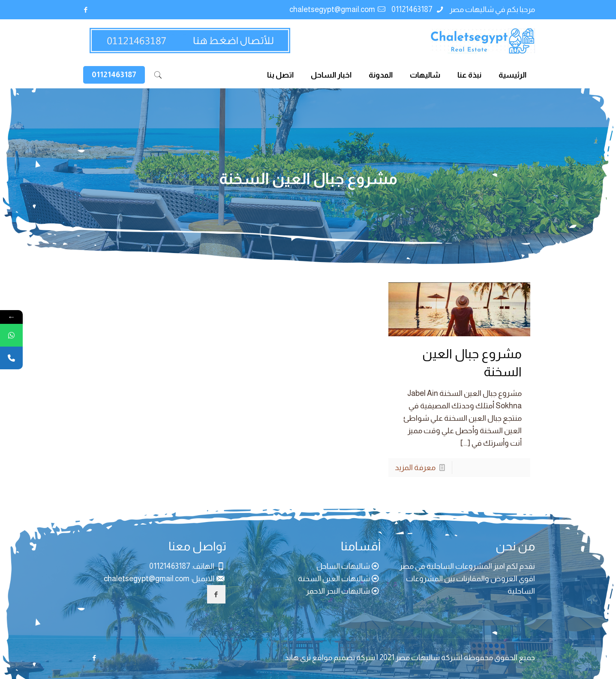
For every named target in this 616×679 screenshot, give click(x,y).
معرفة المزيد (415, 468)
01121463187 (413, 9)
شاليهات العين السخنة (334, 579)
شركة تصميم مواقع (344, 658)
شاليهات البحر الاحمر (338, 591)
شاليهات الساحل (343, 566)
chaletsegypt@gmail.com (332, 9)
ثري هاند (298, 658)
